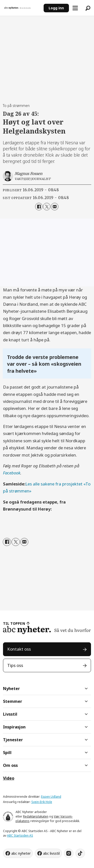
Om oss (10, 765)
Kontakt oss (19, 649)
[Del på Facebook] (39, 206)
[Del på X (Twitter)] (47, 206)
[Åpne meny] (75, 8)
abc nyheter (21, 853)
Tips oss (15, 665)
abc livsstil (51, 853)
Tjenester (13, 740)
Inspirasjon (14, 727)
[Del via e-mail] (55, 206)
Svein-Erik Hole (42, 802)
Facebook (12, 473)
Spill (7, 753)
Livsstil (10, 714)
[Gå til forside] (18, 8)
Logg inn (56, 8)
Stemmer (13, 701)
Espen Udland (51, 797)
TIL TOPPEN (14, 623)
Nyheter (11, 689)
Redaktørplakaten (36, 816)
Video (9, 778)
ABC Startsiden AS (20, 835)
